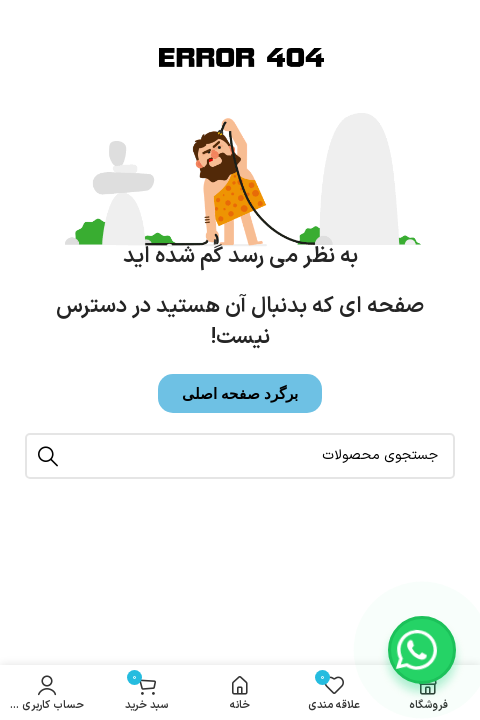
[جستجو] (240, 456)
